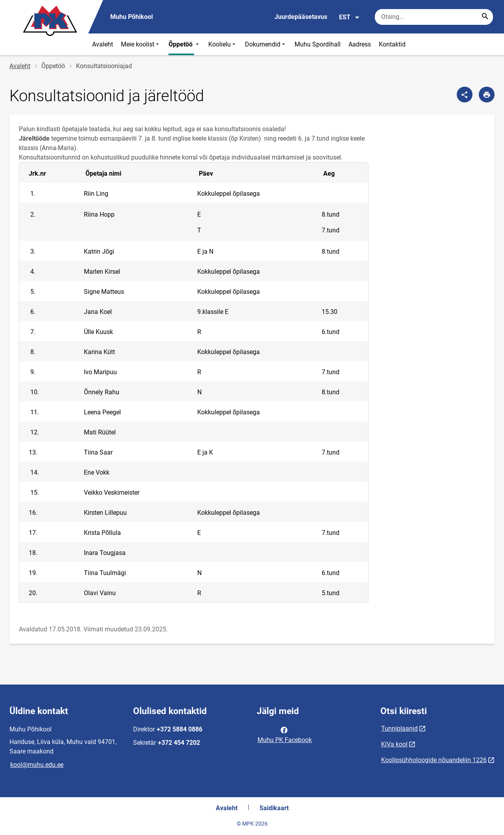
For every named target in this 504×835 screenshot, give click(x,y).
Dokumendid (266, 44)
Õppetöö (184, 44)
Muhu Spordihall (318, 44)
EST (349, 17)
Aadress (360, 44)
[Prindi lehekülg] (487, 95)
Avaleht (103, 44)
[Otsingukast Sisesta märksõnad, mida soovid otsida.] (434, 17)
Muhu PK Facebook (285, 734)
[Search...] (485, 17)
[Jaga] (465, 95)
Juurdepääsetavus (301, 17)
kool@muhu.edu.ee (37, 765)
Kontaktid (392, 44)
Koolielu (223, 44)
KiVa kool (394, 744)
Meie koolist (141, 44)
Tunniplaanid (399, 728)
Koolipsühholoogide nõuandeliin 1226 (434, 760)
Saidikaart (274, 808)
